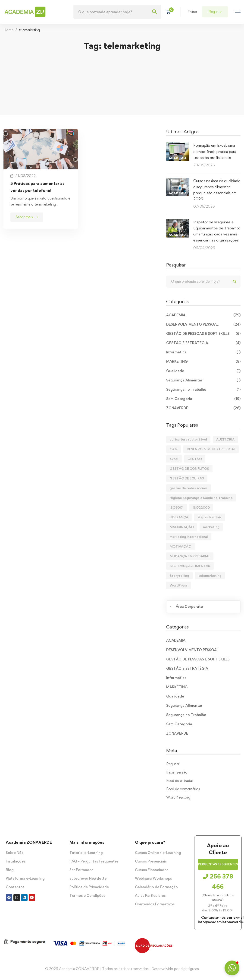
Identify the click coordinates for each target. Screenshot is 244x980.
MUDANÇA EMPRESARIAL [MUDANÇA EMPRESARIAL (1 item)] (190, 556)
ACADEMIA (203, 315)
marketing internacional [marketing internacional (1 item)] (189, 537)
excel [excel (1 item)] (174, 459)
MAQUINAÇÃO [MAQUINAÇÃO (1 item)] (182, 527)
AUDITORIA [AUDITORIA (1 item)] (225, 439)
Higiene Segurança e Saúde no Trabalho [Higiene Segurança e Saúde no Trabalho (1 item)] (201, 498)
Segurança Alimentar (203, 380)
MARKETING (203, 362)
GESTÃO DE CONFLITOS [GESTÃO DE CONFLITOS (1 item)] (189, 468)
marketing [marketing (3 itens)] (211, 527)
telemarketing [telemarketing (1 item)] (210, 576)
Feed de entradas (180, 781)
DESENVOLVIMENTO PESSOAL (203, 324)
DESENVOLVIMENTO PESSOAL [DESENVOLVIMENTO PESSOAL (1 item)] (211, 449)
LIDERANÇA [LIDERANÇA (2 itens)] (179, 517)
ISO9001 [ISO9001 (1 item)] (177, 507)
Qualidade (203, 371)
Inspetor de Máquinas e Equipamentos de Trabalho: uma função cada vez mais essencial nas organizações (217, 231)
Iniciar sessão (177, 772)
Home (8, 30)
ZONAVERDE (203, 408)
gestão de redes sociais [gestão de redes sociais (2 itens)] (189, 488)
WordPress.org (178, 797)
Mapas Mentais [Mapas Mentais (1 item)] (210, 517)
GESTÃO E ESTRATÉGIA (203, 343)
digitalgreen (190, 969)
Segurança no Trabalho (203, 390)
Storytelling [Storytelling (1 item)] (179, 576)
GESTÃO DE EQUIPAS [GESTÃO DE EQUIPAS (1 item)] (187, 478)
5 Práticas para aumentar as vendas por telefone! (37, 187)
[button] (218, 869)
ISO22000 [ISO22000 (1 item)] (201, 507)
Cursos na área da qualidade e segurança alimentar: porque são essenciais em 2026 (217, 190)
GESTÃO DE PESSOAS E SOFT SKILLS (203, 334)
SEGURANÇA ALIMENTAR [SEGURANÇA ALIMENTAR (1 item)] (190, 566)
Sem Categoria (203, 399)
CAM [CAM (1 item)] (174, 449)
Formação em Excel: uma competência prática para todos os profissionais (215, 151)
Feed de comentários (183, 789)
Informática (203, 352)
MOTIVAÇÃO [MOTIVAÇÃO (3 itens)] (180, 546)
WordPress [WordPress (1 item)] (179, 585)
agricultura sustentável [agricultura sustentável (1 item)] (188, 439)
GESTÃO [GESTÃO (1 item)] (195, 459)
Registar (173, 764)
